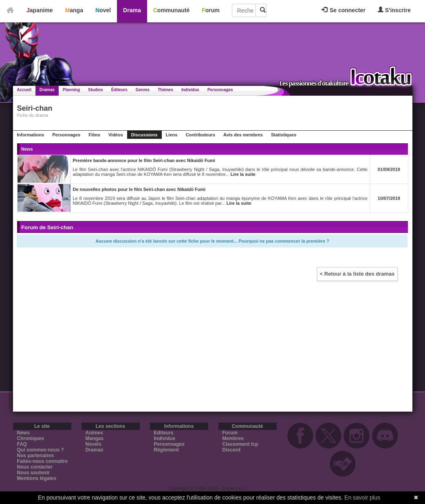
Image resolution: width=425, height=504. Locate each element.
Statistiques (284, 135)
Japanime (40, 10)
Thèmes (165, 90)
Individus (190, 90)
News (23, 433)
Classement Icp (240, 444)
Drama (132, 10)
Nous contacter (35, 467)
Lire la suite (243, 174)
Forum (211, 10)
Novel (103, 10)
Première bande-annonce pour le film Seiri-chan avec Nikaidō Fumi (144, 160)
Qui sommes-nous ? (41, 450)
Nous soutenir (34, 473)
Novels (94, 444)
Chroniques (31, 438)
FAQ (22, 444)
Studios (96, 90)
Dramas (47, 90)
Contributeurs (200, 135)
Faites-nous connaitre (43, 461)
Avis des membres (243, 135)
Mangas (95, 438)
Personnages (220, 90)
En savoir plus (362, 497)
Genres (143, 90)
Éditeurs (119, 90)
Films (94, 135)
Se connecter (344, 10)
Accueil (24, 90)
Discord (232, 450)
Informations (31, 135)
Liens (172, 135)
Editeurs (164, 433)
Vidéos (116, 135)
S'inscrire (394, 10)
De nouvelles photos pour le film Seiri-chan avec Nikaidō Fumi (139, 189)
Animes (94, 433)
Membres (233, 438)
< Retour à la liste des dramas (357, 274)
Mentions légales (37, 478)
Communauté (171, 10)
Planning (71, 90)
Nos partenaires (36, 456)
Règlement (166, 450)
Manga (74, 10)
